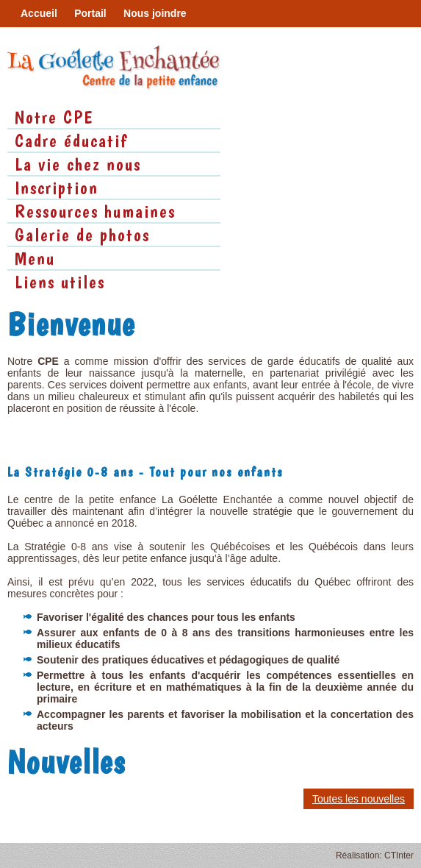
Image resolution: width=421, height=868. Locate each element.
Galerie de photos (82, 235)
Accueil (39, 13)
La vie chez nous (78, 164)
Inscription (57, 188)
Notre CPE (54, 117)
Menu (35, 258)
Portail (90, 13)
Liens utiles (60, 282)
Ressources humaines (95, 211)
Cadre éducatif (71, 140)
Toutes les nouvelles (359, 799)
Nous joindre (155, 13)
